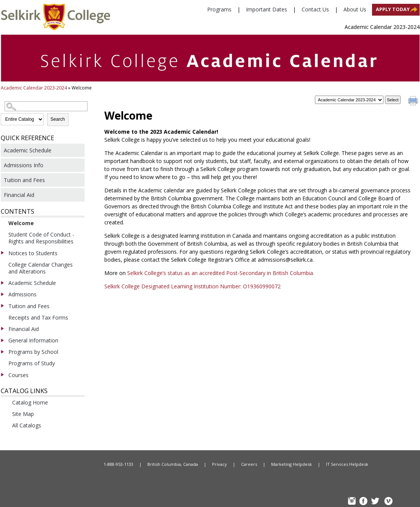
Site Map (23, 414)
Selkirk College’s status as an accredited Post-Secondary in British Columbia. (221, 273)
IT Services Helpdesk (347, 464)
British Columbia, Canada (173, 464)
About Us (355, 9)
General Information (33, 340)
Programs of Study (32, 363)
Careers (249, 464)
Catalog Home (30, 402)
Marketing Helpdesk (291, 464)
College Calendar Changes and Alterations (41, 268)
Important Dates (267, 9)
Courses (18, 375)
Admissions (22, 294)
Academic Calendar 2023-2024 (34, 88)
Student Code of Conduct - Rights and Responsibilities (41, 238)
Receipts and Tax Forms (38, 317)
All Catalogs (27, 425)
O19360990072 (262, 286)
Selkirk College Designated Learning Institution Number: (174, 286)
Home (58, 464)
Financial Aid (19, 195)
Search (58, 119)
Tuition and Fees (24, 180)
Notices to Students (33, 253)
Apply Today (393, 9)
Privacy (220, 464)
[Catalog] (349, 100)
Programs (219, 9)
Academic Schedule (28, 150)
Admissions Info (24, 165)
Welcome (21, 223)
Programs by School (33, 352)
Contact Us (315, 9)
